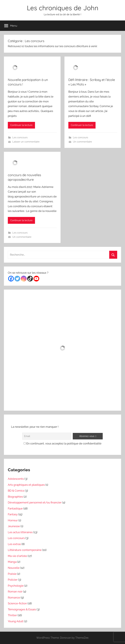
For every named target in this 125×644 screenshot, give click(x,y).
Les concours (20, 137)
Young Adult (16, 621)
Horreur (13, 520)
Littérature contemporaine (25, 550)
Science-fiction (17, 603)
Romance (14, 598)
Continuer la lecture (21, 125)
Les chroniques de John (63, 8)
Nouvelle (14, 568)
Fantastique (15, 508)
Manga (12, 562)
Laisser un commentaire (26, 142)
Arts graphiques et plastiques (26, 485)
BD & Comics (16, 491)
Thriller (12, 615)
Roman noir (15, 592)
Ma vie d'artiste (17, 556)
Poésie (12, 574)
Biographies (15, 497)
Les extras (14, 544)
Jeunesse (14, 526)
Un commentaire (82, 142)
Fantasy (13, 514)
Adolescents (16, 479)
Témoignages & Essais (22, 609)
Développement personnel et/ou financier (35, 502)
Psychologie (16, 586)
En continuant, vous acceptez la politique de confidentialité (62, 443)
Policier (13, 580)
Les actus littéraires (20, 532)
